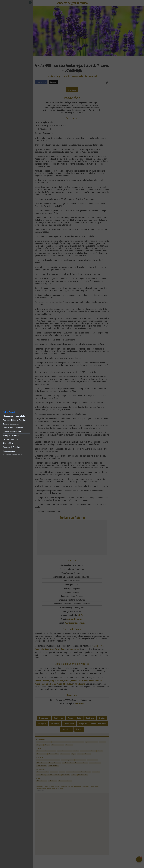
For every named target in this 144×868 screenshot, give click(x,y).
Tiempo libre (8, 443)
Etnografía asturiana (11, 435)
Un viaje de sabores (11, 439)
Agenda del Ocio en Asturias (14, 420)
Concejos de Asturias (11, 447)
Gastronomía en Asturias (13, 428)
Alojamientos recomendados (14, 416)
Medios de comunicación (13, 455)
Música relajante (10, 451)
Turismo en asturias (11, 424)
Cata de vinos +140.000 (12, 432)
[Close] (30, 3)
